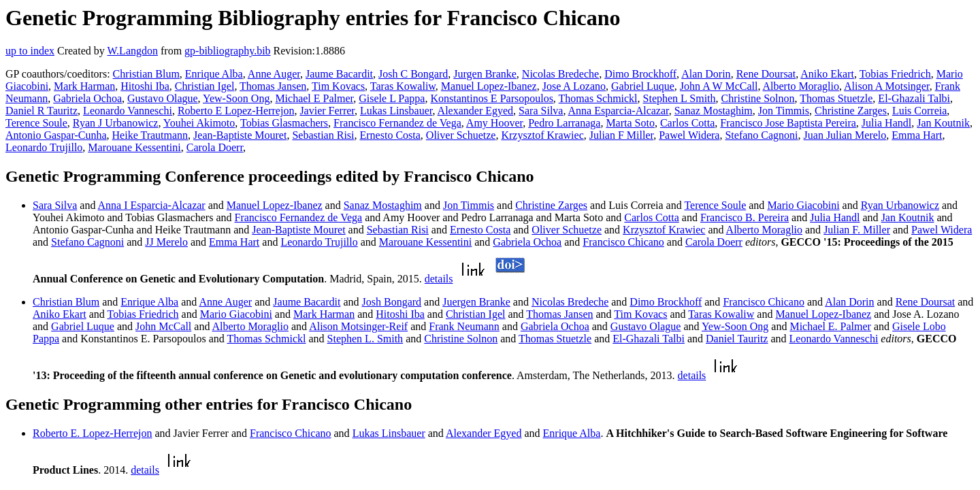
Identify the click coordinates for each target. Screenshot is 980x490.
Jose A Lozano (574, 86)
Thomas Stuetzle (836, 98)
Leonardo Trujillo (44, 147)
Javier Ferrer (327, 111)
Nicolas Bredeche (560, 74)
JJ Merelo (166, 242)
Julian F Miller (621, 135)
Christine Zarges (851, 111)
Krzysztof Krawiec (542, 135)
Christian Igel (205, 86)
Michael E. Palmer (830, 326)
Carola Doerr (215, 147)
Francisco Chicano (623, 242)
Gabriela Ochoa (87, 98)
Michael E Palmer (314, 98)
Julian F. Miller (857, 230)
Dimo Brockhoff (640, 74)
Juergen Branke (476, 302)
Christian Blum (146, 74)
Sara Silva (541, 111)
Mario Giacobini (803, 205)
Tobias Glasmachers (284, 123)
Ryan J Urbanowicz (116, 123)
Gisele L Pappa (392, 98)
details (439, 279)
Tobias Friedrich (895, 74)
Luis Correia (919, 111)
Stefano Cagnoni (761, 135)
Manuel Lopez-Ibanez (489, 86)
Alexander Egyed (476, 111)
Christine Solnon (758, 98)
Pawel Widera (689, 135)
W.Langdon (132, 51)
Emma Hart (917, 135)
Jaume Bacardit (339, 74)
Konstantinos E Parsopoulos (491, 98)
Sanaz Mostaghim (714, 111)
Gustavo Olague (163, 98)
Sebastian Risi (323, 135)
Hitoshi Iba (145, 86)
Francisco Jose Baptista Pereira (788, 123)
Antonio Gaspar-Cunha (56, 135)
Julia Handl (886, 123)
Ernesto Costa (390, 135)
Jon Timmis (784, 111)
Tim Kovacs (338, 86)
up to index (30, 51)
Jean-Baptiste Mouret (240, 135)
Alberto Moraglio (801, 86)
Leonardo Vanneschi (128, 111)
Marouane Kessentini (134, 147)
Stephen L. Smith (365, 339)
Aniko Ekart (827, 74)
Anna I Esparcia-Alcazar (152, 205)
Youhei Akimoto (199, 123)
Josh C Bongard (413, 74)
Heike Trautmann (150, 135)
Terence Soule (36, 123)
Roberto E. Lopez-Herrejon (92, 433)
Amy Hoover (494, 123)
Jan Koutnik (943, 123)
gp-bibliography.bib (228, 51)
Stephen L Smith (680, 98)
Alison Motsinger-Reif (358, 326)
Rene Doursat (766, 74)
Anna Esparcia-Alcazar (619, 111)
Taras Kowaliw (403, 86)
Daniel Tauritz (737, 339)
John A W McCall (719, 86)
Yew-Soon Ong (236, 98)
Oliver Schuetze (461, 135)
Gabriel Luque (643, 86)
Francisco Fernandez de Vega (397, 123)
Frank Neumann (464, 326)
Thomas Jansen (273, 86)
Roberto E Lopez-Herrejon (236, 111)
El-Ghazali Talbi (914, 98)
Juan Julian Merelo (845, 135)
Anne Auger (274, 74)
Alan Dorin (706, 74)
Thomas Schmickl (598, 98)
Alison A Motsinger (887, 86)
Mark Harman (84, 86)
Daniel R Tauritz (42, 111)
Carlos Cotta (687, 123)
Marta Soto (630, 123)
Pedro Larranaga (564, 123)
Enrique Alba (214, 74)
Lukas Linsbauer (396, 111)
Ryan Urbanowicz (900, 205)
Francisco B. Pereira (745, 217)
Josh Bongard (392, 302)
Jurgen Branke (485, 74)
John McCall (163, 326)
